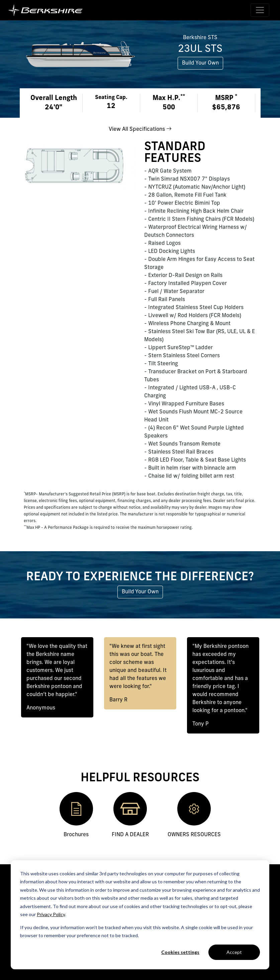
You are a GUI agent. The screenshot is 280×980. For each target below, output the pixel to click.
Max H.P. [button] (169, 98)
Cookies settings (180, 952)
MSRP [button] (226, 98)
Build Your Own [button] (200, 63)
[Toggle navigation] (260, 10)
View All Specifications (140, 129)
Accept (234, 952)
